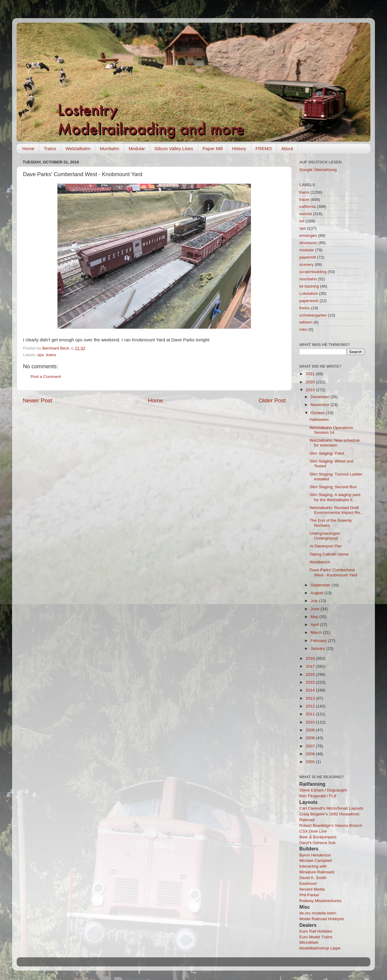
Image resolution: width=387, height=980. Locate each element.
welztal (306, 214)
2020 (311, 382)
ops (41, 355)
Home (28, 148)
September (321, 585)
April (315, 625)
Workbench (320, 562)
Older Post (272, 400)
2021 (311, 374)
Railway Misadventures (320, 901)
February (319, 641)
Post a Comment (46, 377)
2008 (311, 738)
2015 (311, 682)
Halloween (319, 419)
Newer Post (37, 400)
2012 (311, 706)
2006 (311, 754)
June (315, 609)
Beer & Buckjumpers (318, 837)
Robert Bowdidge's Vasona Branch (331, 825)
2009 (311, 730)
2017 (311, 666)
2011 (311, 714)
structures (308, 243)
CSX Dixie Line (313, 831)
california (307, 206)
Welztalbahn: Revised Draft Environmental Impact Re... (337, 510)
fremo (305, 308)
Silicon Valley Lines (174, 148)
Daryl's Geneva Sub (317, 843)
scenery (306, 264)
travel (304, 200)
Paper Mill (213, 148)
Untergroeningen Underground (325, 536)
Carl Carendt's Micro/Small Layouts (331, 808)
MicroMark (309, 942)
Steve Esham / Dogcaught (323, 790)
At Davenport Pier (326, 546)
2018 (311, 658)
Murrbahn (109, 148)
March (317, 632)
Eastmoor (308, 883)
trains (51, 355)
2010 (311, 722)
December (320, 397)
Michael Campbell (315, 861)
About (287, 148)
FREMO (264, 148)
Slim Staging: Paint (327, 453)
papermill (308, 257)
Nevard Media (312, 889)
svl (302, 221)
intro (303, 329)
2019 (311, 390)
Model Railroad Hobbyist (322, 919)
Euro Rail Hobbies (316, 931)
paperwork (309, 301)
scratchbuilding (313, 272)
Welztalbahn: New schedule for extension (335, 443)
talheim (306, 322)
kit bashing (309, 286)
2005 (311, 762)
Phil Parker (309, 895)
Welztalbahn (78, 148)
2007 (311, 746)
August (317, 593)
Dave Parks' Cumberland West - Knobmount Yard (333, 572)
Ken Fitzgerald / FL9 (318, 796)
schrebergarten (313, 315)
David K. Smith (313, 878)
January (318, 648)
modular (307, 250)
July (315, 601)
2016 (311, 674)
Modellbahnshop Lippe (320, 948)
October (318, 413)
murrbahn (308, 279)
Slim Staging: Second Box (333, 487)
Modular (137, 148)
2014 (311, 690)
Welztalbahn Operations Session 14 (331, 430)
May (315, 617)
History (239, 148)
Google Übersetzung (318, 170)
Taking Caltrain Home (329, 554)
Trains (50, 148)
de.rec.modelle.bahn (318, 913)
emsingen (308, 235)
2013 (311, 698)
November (320, 405)
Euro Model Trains (316, 937)
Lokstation (309, 293)
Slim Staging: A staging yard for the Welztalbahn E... (335, 497)
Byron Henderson (315, 855)
